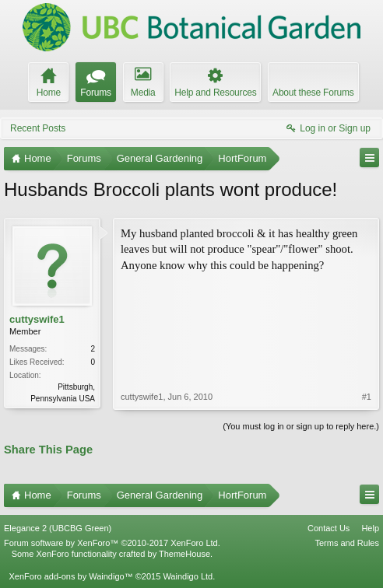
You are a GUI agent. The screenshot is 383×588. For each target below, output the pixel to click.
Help (370, 528)
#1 (367, 397)
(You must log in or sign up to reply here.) (301, 426)
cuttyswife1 (37, 319)
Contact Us (329, 528)
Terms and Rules (347, 543)
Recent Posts (38, 128)
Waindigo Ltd (188, 576)
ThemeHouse (184, 554)
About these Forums (313, 93)
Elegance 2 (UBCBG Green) (58, 528)
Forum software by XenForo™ (112, 543)
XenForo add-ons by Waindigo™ (70, 576)
